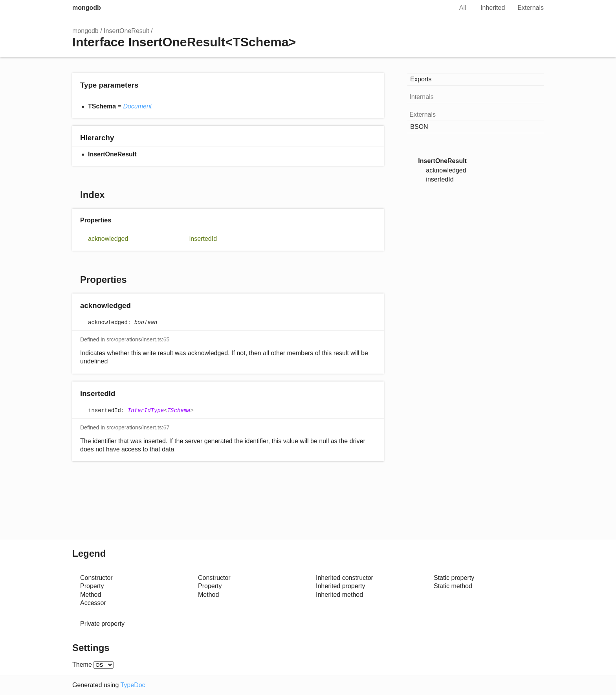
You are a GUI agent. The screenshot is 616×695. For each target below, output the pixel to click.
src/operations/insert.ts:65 (138, 339)
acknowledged (108, 239)
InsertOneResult (126, 31)
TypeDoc (133, 685)
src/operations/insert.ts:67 (138, 427)
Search (439, 8)
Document (137, 106)
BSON (419, 127)
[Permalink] (138, 306)
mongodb (87, 8)
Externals (531, 8)
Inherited (493, 8)
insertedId (203, 239)
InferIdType (146, 411)
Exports (421, 79)
